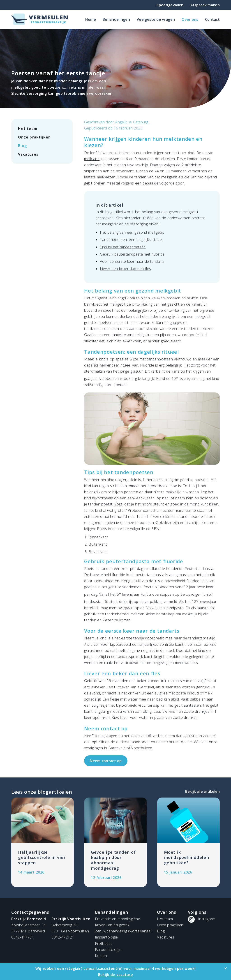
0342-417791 (23, 937)
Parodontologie (108, 950)
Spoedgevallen (170, 5)
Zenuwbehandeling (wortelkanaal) (124, 931)
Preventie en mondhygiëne (118, 919)
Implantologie (106, 937)
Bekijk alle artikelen (202, 791)
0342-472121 (63, 937)
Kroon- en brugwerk (112, 925)
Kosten (101, 956)
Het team (28, 129)
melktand (92, 159)
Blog (22, 146)
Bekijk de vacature (116, 975)
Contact (212, 19)
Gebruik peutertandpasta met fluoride (132, 254)
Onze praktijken (34, 137)
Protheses (104, 943)
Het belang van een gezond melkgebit (132, 232)
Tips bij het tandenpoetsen (123, 247)
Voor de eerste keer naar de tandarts (132, 261)
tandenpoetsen (160, 359)
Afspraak (205, 5)
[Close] (226, 968)
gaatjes (176, 323)
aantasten (192, 705)
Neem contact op (106, 761)
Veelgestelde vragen (156, 19)
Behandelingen (116, 19)
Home (91, 19)
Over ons (190, 19)
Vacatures (28, 154)
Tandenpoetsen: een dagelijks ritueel (131, 240)
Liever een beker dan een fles (125, 269)
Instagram (207, 919)
